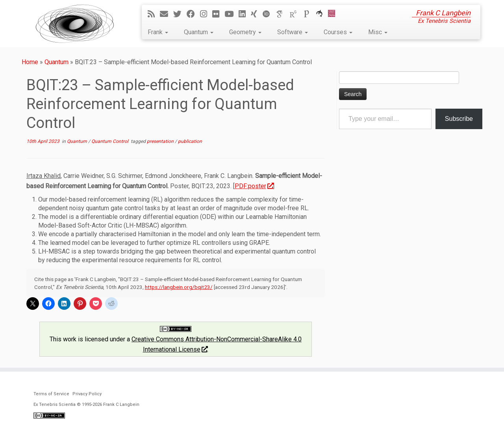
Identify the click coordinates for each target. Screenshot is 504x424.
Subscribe (459, 119)
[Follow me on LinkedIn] (245, 14)
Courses (338, 32)
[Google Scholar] (282, 14)
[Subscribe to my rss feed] (154, 14)
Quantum (199, 32)
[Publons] (309, 14)
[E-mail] (167, 14)
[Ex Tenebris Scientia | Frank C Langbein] (75, 24)
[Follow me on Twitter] (180, 14)
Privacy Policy (87, 394)
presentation (161, 141)
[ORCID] (269, 14)
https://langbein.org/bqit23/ (179, 287)
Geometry (245, 32)
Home (30, 62)
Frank (158, 32)
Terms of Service (51, 394)
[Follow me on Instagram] (206, 14)
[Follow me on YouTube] (232, 14)
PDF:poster (254, 186)
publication (190, 141)
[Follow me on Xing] (257, 14)
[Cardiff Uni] (334, 14)
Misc (378, 32)
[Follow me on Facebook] (193, 14)
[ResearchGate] (296, 14)
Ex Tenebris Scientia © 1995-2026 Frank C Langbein (86, 405)
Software (293, 32)
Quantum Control (110, 141)
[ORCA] (322, 14)
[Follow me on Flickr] (218, 14)
